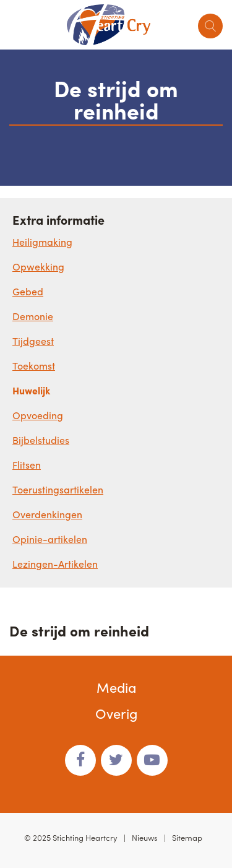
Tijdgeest (33, 341)
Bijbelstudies (41, 440)
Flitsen (27, 465)
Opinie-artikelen (50, 539)
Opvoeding (38, 415)
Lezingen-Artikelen (55, 564)
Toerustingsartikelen (58, 489)
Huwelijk (31, 390)
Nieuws (145, 837)
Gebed (28, 291)
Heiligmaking (42, 242)
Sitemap (187, 837)
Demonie (33, 316)
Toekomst (34, 366)
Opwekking (38, 267)
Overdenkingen (47, 514)
